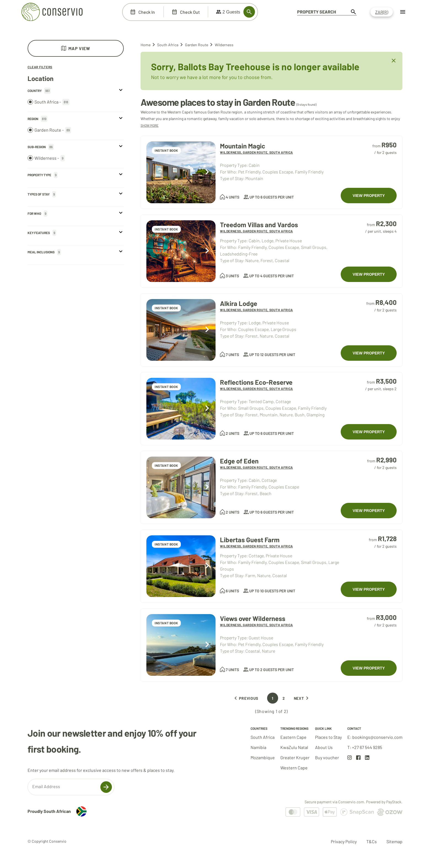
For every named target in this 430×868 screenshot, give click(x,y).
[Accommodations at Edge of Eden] (181, 487)
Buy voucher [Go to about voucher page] (327, 757)
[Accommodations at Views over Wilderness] (181, 645)
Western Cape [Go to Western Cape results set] (294, 768)
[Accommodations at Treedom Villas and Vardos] (181, 251)
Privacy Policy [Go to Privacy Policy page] (344, 841)
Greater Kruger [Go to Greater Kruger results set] (295, 757)
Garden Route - (49, 130)
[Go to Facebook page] (358, 758)
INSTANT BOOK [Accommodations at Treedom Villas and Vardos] (166, 229)
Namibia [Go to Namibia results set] (258, 747)
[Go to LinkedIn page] (367, 758)
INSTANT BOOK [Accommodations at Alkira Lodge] (166, 308)
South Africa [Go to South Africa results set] (263, 737)
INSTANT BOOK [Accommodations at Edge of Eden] (166, 465)
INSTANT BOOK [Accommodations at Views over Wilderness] (166, 623)
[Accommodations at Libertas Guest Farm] (181, 566)
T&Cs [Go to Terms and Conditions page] (372, 841)
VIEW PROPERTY (369, 196)
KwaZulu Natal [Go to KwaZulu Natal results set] (294, 747)
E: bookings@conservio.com (375, 737)
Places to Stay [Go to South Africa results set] (328, 737)
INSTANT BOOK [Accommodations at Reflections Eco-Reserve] (166, 387)
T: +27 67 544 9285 (365, 747)
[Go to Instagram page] (350, 758)
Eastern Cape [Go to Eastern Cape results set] (293, 737)
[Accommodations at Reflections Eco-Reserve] (181, 409)
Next (302, 698)
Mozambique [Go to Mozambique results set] (263, 757)
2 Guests (228, 12)
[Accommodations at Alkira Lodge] (181, 330)
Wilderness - (46, 158)
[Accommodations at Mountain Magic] (181, 172)
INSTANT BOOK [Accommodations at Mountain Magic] (166, 150)
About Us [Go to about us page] (324, 747)
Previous (245, 698)
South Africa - (49, 102)
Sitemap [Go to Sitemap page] (394, 841)
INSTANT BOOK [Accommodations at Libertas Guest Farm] (166, 544)
